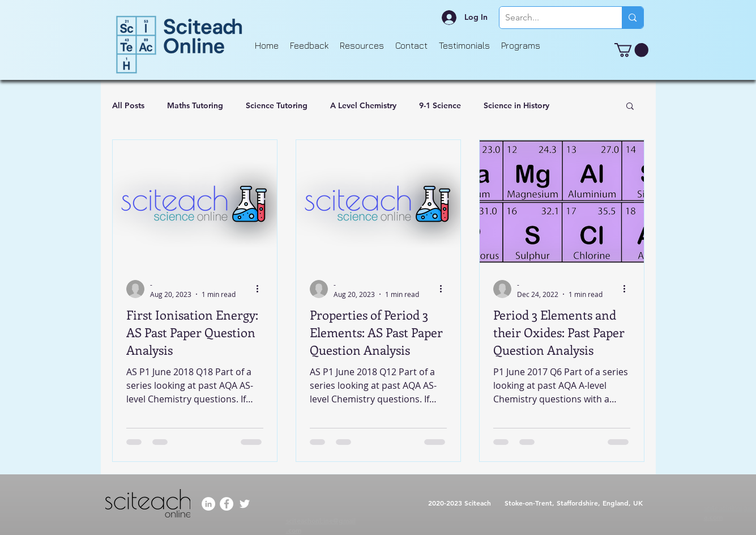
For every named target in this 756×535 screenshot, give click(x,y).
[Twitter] (245, 504)
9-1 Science (440, 105)
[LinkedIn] (208, 504)
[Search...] (552, 18)
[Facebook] (227, 504)
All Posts (128, 105)
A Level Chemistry (363, 105)
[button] (631, 50)
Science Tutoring (277, 105)
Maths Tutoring (195, 105)
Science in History (516, 105)
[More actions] (262, 289)
